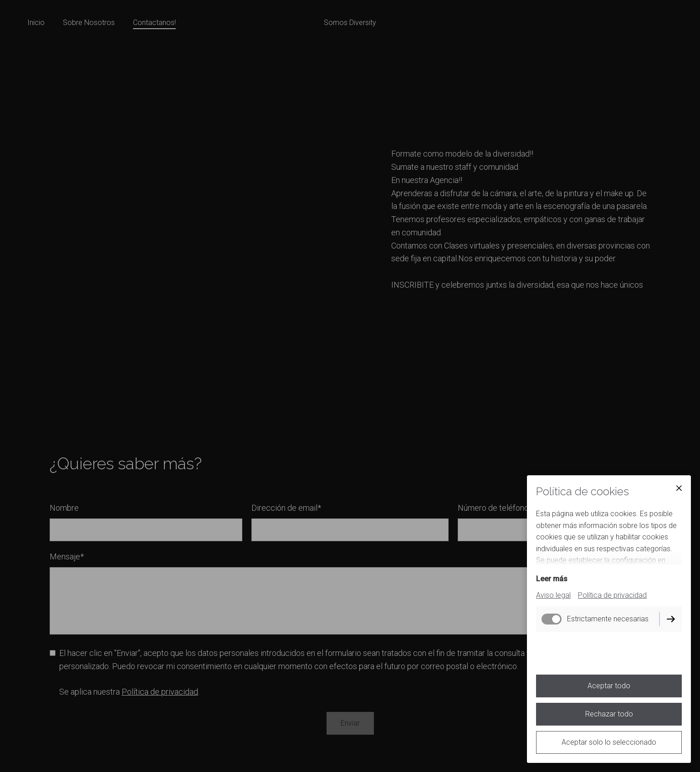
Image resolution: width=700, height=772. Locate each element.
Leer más (552, 579)
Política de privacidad (612, 595)
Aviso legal (553, 595)
